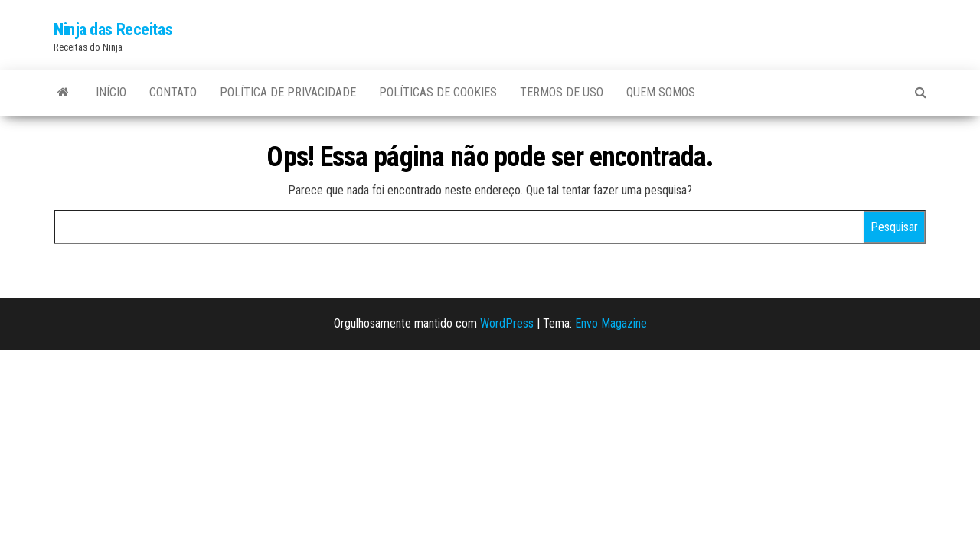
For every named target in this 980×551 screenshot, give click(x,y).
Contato (173, 92)
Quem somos (661, 92)
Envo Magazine (611, 323)
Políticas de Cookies (438, 92)
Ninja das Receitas (113, 29)
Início (111, 92)
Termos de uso (562, 92)
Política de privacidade (288, 92)
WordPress (507, 323)
